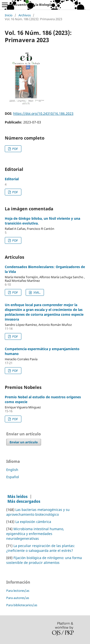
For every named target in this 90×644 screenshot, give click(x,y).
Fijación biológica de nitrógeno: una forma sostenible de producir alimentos (44, 560)
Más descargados (24, 501)
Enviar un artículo (24, 442)
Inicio (9, 15)
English (12, 470)
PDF (15, 149)
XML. (37, 292)
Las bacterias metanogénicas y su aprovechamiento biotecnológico (38, 512)
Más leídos (18, 496)
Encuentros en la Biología (32, 5)
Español (13, 477)
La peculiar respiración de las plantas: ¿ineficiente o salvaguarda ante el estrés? (41, 548)
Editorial (12, 179)
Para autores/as (18, 598)
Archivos (25, 15)
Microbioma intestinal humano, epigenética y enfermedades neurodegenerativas (35, 534)
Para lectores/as (18, 591)
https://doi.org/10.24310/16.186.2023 (43, 113)
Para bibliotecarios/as (22, 605)
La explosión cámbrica (33, 522)
